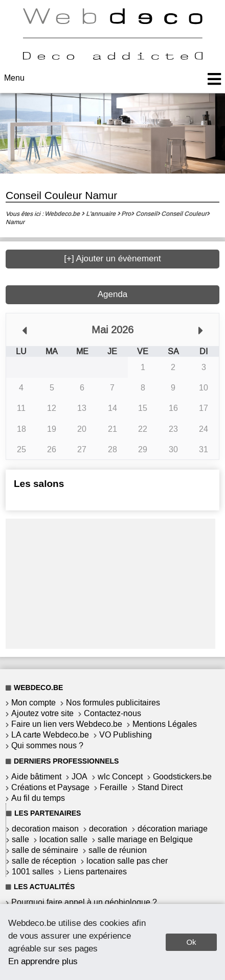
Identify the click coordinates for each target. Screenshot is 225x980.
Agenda (113, 294)
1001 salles (33, 872)
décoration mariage (173, 829)
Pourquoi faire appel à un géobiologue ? (84, 902)
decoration (108, 829)
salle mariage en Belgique (145, 839)
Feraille (114, 787)
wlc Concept (120, 777)
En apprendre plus (43, 961)
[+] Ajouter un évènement (112, 259)
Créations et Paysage (50, 787)
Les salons (39, 484)
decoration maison (45, 829)
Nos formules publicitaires (113, 703)
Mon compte (33, 703)
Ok (191, 942)
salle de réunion (118, 850)
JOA (80, 777)
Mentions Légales (165, 724)
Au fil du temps (38, 798)
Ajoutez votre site (42, 713)
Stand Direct (160, 787)
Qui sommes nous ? (47, 745)
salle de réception (44, 861)
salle (20, 839)
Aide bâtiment (36, 777)
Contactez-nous (112, 713)
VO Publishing (126, 735)
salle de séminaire (45, 850)
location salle (63, 839)
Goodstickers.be (182, 777)
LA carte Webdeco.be (50, 735)
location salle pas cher (127, 861)
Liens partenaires (95, 872)
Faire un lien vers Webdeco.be (67, 724)
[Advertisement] (110, 582)
